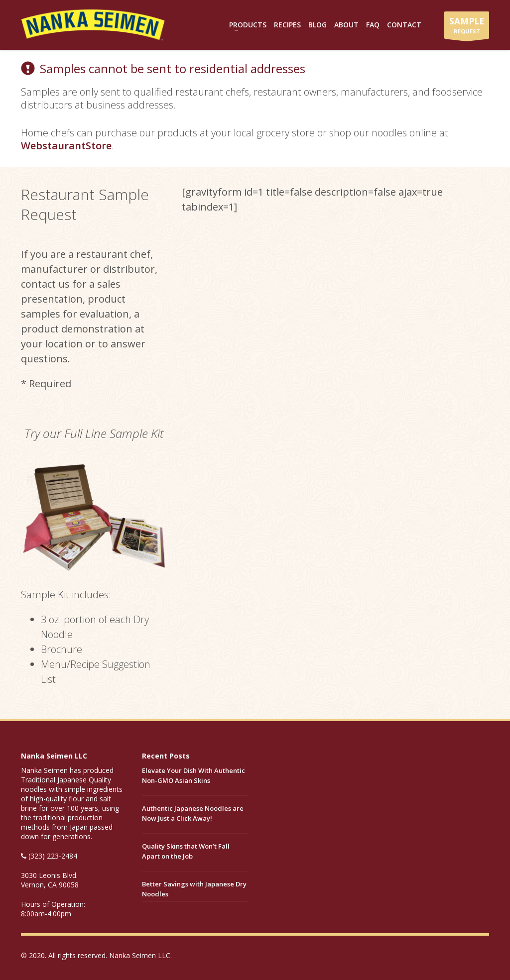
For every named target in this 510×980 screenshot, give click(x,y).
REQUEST (467, 27)
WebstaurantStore (66, 146)
